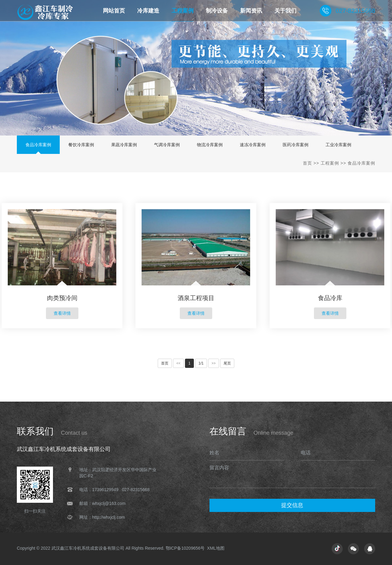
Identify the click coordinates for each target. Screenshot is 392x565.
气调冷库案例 (167, 145)
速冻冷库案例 (253, 145)
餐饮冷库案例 (81, 145)
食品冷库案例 (38, 145)
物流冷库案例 (210, 145)
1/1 (201, 363)
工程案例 (330, 163)
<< (179, 363)
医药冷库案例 (296, 145)
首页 (307, 163)
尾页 (227, 363)
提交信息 (292, 505)
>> (214, 363)
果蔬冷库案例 (124, 145)
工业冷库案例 (338, 145)
